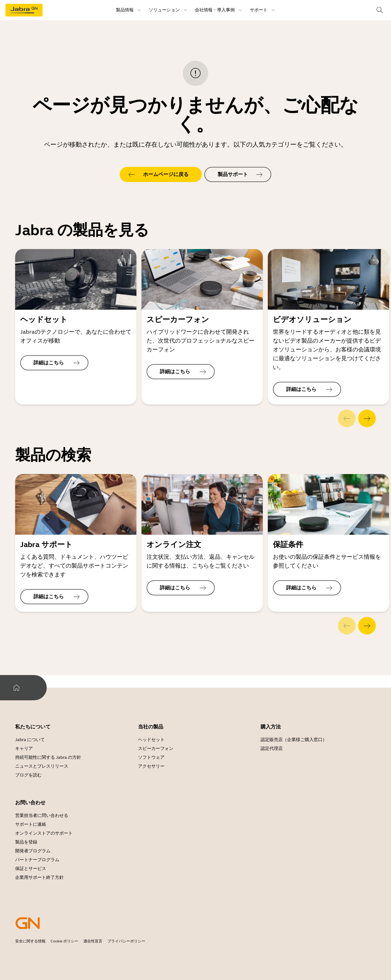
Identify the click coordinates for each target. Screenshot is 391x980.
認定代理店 (272, 749)
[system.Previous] (347, 418)
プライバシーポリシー (126, 941)
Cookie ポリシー (64, 941)
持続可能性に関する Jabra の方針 (48, 757)
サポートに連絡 (31, 824)
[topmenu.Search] (380, 10)
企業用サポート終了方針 (39, 877)
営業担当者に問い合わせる (42, 816)
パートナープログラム (37, 860)
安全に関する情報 (30, 941)
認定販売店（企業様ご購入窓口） (294, 740)
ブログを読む (28, 775)
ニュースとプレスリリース (42, 766)
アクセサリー (151, 766)
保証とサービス (31, 869)
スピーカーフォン (156, 749)
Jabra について (30, 740)
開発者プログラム (33, 851)
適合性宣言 (93, 941)
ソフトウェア (151, 757)
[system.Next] (367, 418)
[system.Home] (16, 688)
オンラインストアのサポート (44, 833)
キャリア (24, 749)
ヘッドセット (151, 740)
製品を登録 (26, 842)
